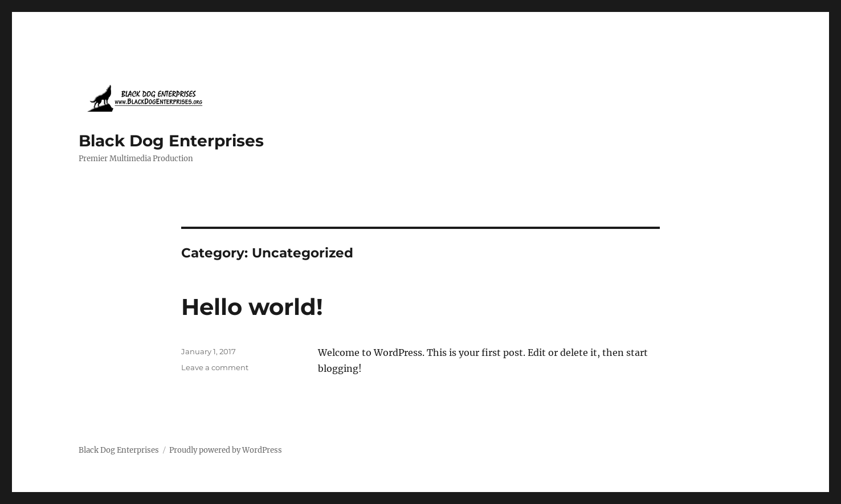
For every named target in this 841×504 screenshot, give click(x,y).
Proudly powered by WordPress (226, 450)
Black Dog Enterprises (171, 141)
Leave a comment (215, 367)
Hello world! (252, 307)
